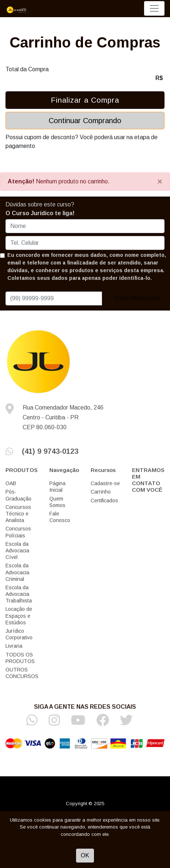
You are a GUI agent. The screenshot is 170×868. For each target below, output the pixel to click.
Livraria (14, 646)
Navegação (64, 470)
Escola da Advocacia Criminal (17, 572)
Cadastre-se (105, 483)
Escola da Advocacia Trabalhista (19, 594)
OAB (11, 483)
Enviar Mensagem (137, 298)
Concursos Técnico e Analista (18, 514)
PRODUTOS (22, 470)
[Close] (160, 182)
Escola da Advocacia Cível (17, 551)
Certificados (104, 500)
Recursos (103, 470)
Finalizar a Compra (85, 100)
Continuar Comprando (85, 121)
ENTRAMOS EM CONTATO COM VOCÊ (148, 480)
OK (85, 855)
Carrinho (101, 492)
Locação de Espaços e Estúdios (19, 616)
